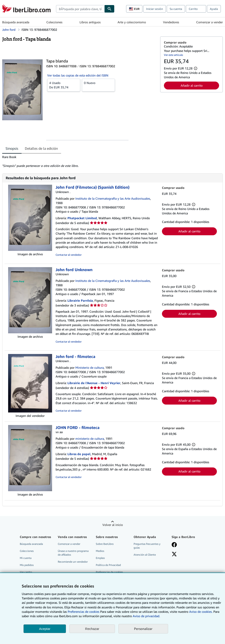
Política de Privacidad (108, 565)
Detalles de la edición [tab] (41, 148)
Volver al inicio (113, 525)
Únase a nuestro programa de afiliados (73, 553)
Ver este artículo (173, 55)
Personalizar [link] (143, 629)
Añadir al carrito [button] (192, 85)
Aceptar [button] (45, 629)
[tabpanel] (79, 161)
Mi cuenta (26, 558)
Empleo (100, 558)
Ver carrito (26, 572)
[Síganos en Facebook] (174, 545)
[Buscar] (109, 9)
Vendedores (171, 22)
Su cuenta (176, 9)
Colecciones (54, 22)
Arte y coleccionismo (132, 22)
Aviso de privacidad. (146, 616)
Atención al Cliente (145, 555)
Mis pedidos (27, 565)
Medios (100, 551)
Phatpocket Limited (82, 218)
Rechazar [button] (92, 629)
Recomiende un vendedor (73, 562)
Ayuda (214, 9)
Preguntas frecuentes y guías (147, 546)
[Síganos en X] (174, 555)
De (64, 85)
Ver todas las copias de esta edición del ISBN (78, 75)
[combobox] (80, 9)
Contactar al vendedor (69, 255)
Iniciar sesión (155, 9)
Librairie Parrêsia (80, 300)
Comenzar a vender (210, 22)
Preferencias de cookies (83, 612)
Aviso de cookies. (201, 612)
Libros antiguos (90, 22)
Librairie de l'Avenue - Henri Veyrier (94, 383)
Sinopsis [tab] (12, 148)
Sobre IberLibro (105, 544)
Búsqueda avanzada (16, 22)
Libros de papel (79, 454)
